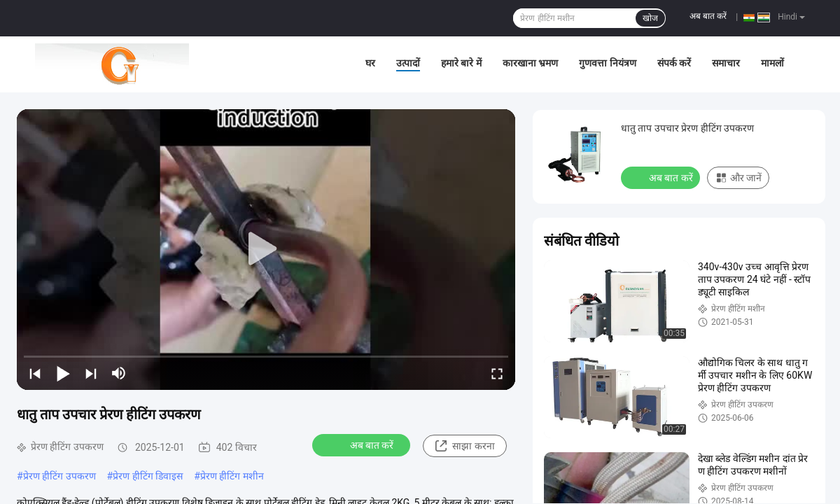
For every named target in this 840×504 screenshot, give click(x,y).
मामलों (772, 63)
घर (370, 63)
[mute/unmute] (119, 373)
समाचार (726, 63)
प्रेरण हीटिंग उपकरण (59, 476)
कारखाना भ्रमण (530, 63)
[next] (91, 373)
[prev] (35, 373)
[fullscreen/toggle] (497, 373)
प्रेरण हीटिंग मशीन (232, 476)
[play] (266, 249)
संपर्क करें (674, 63)
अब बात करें (708, 16)
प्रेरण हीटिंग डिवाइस (148, 476)
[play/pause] (63, 373)
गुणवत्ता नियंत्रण (607, 63)
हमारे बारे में (461, 63)
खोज (650, 18)
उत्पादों (408, 63)
